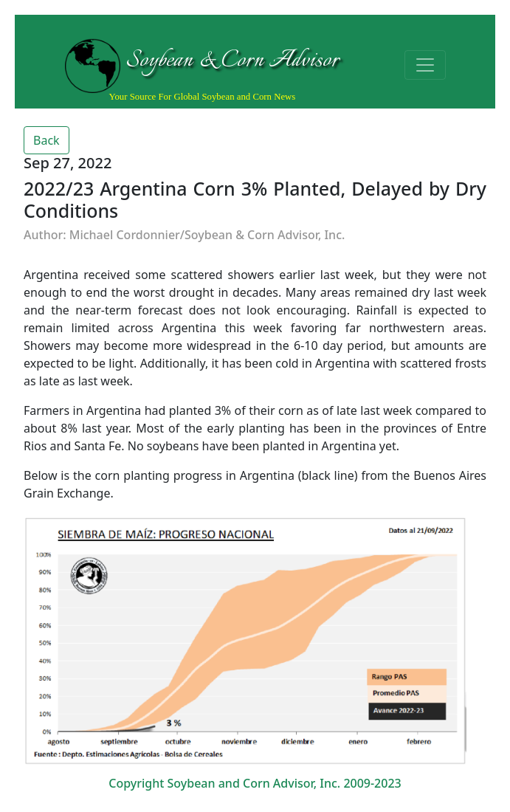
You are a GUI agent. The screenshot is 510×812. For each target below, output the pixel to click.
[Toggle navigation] (425, 65)
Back (46, 140)
